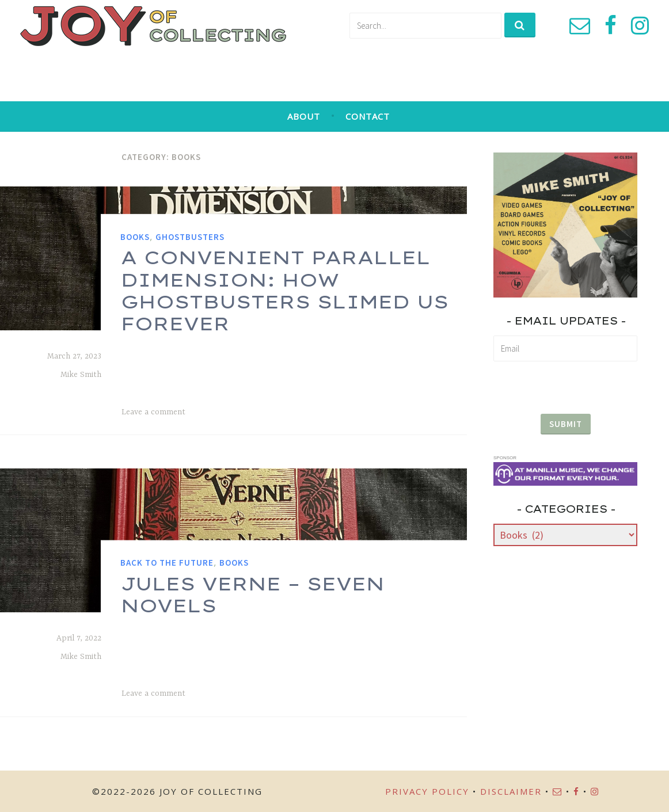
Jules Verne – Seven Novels (252, 594)
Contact (368, 116)
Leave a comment (153, 412)
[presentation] (566, 383)
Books (135, 237)
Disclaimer (511, 791)
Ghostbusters (190, 237)
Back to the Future (167, 563)
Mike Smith (81, 375)
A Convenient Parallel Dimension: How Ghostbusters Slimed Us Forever (284, 290)
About (304, 116)
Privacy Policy (427, 791)
